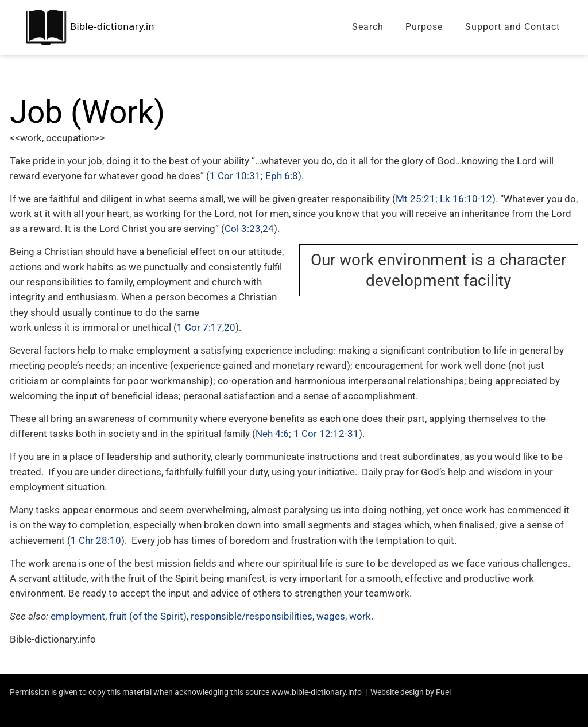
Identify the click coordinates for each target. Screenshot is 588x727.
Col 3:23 (243, 229)
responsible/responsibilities (252, 616)
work (360, 616)
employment (78, 616)
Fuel (443, 692)
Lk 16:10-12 (466, 199)
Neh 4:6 (272, 434)
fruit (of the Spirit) (148, 616)
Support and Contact (512, 27)
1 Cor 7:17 (200, 327)
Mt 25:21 (415, 199)
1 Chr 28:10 (96, 540)
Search (368, 27)
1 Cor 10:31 (235, 176)
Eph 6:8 (282, 176)
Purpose (424, 27)
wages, (332, 616)
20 (230, 327)
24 (268, 229)
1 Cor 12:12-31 (326, 434)
